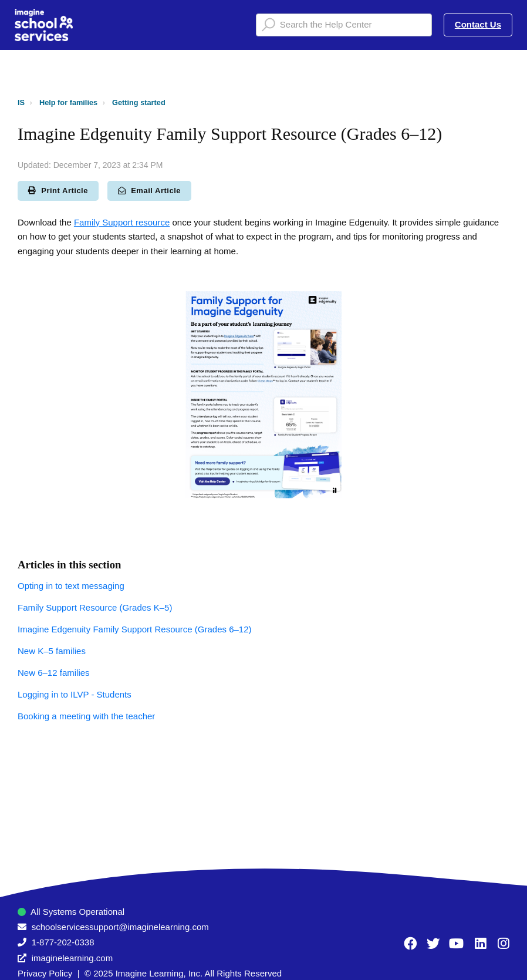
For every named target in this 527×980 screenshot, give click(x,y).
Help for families (68, 102)
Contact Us (478, 24)
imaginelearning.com (72, 958)
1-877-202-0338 (63, 942)
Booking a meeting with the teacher (86, 716)
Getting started (139, 102)
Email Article (149, 191)
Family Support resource (122, 222)
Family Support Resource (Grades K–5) (95, 607)
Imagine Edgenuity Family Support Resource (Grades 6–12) (135, 629)
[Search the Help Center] (344, 25)
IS (21, 102)
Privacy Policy (45, 973)
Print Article (58, 191)
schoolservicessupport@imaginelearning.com (120, 927)
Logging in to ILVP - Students (75, 694)
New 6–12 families (54, 673)
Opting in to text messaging (71, 586)
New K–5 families (52, 651)
